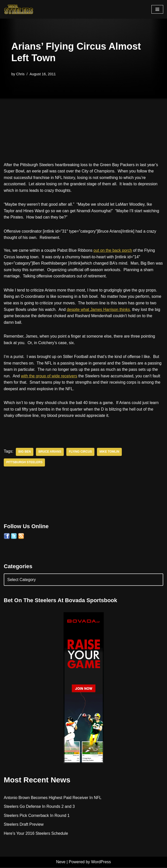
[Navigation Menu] (157, 9)
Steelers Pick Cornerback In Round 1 (37, 816)
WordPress (101, 863)
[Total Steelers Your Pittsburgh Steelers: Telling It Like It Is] (19, 9)
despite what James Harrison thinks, (99, 310)
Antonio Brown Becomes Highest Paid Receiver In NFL (53, 798)
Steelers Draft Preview (24, 825)
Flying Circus (81, 453)
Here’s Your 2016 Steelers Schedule (36, 834)
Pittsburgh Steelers (24, 463)
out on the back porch (113, 251)
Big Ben (25, 453)
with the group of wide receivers (49, 376)
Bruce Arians (50, 453)
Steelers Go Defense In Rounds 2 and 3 (39, 807)
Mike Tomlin (110, 453)
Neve (61, 863)
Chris (20, 74)
